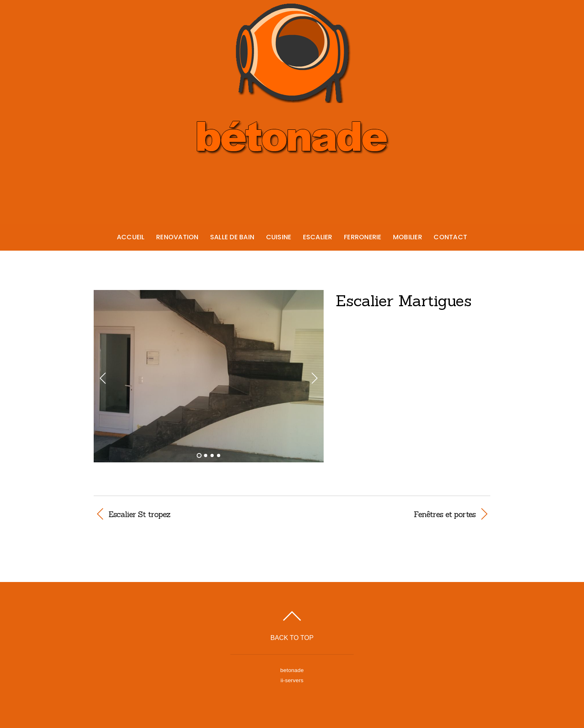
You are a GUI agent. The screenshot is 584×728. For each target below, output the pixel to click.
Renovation (177, 237)
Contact (450, 237)
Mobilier (408, 237)
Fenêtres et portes (390, 514)
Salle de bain (232, 237)
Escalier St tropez (139, 514)
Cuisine (279, 237)
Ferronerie (363, 237)
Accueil (131, 237)
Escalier (318, 237)
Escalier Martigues (404, 301)
